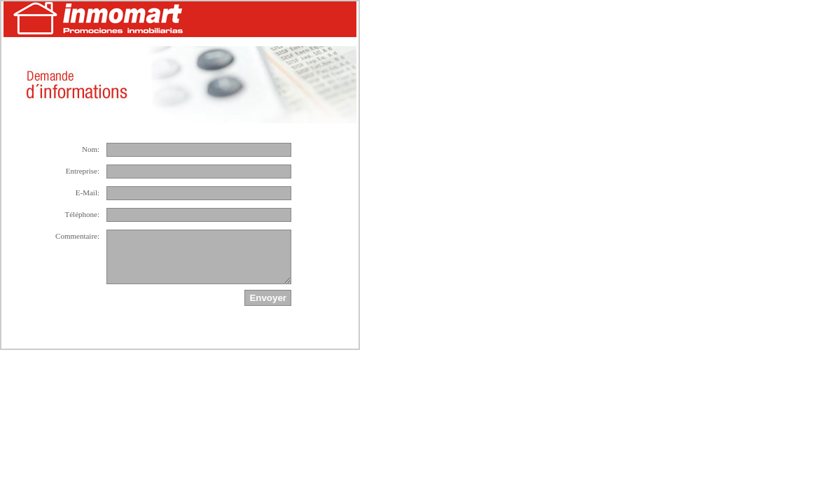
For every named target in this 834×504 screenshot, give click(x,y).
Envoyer (268, 298)
